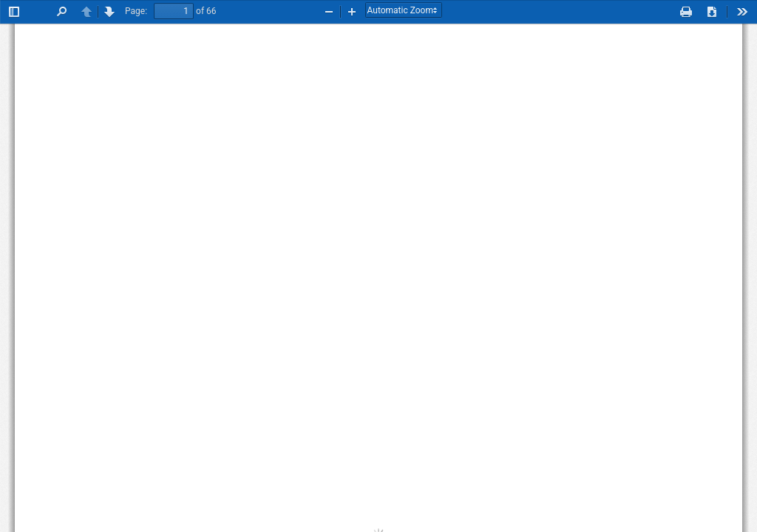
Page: (136, 11)
